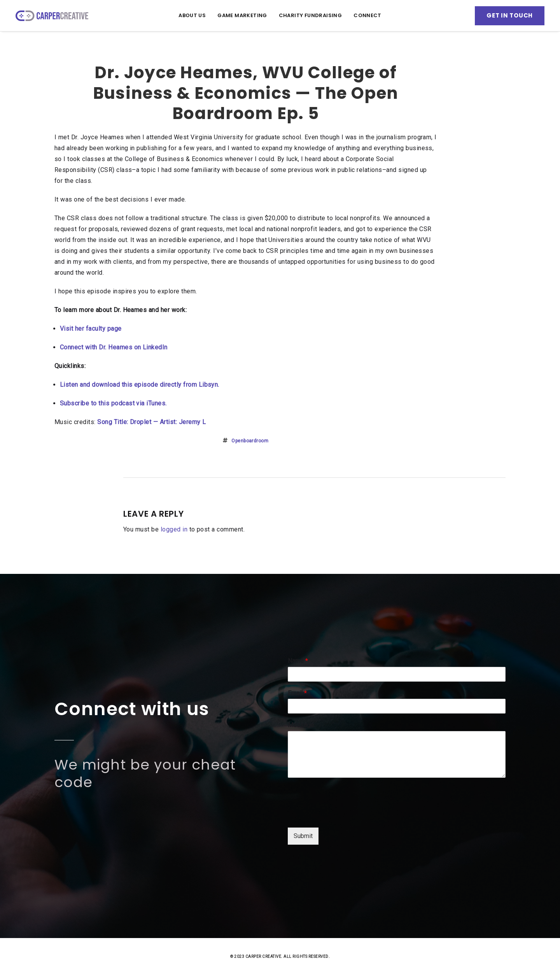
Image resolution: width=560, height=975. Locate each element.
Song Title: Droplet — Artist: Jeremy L (151, 422)
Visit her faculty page (91, 329)
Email (297, 693)
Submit (303, 836)
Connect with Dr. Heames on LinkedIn (114, 347)
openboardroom (250, 441)
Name (298, 661)
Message (301, 725)
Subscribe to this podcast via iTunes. (113, 403)
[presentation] (347, 815)
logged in (174, 529)
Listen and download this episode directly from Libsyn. (140, 385)
